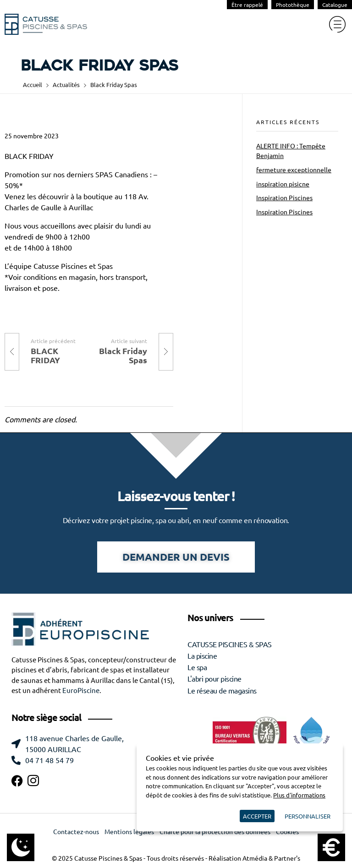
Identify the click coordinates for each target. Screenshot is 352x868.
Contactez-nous (76, 832)
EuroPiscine (81, 691)
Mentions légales (129, 832)
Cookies (287, 832)
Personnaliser (308, 816)
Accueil (33, 85)
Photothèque (293, 5)
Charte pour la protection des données (215, 832)
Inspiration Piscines (284, 198)
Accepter (257, 816)
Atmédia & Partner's (271, 858)
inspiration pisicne (283, 184)
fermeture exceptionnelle (294, 170)
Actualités (66, 85)
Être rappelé (247, 5)
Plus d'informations (299, 795)
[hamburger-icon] (337, 24)
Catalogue (335, 5)
